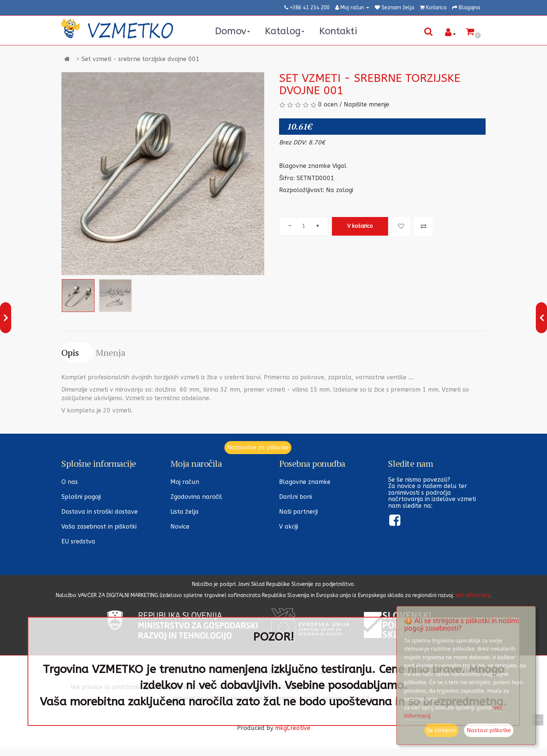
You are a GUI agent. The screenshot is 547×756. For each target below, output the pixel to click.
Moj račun (185, 482)
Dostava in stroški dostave (100, 512)
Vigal (339, 166)
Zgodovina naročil (196, 497)
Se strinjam (441, 730)
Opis (70, 353)
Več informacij (473, 595)
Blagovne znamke (305, 482)
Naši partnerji (298, 512)
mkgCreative (293, 728)
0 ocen (328, 104)
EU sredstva (78, 541)
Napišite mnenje (367, 104)
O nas (70, 482)
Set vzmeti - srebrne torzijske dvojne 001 (140, 59)
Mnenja (111, 353)
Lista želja (185, 512)
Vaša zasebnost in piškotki (99, 527)
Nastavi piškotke (489, 730)
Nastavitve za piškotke (258, 447)
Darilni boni (295, 497)
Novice (180, 527)
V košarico (360, 226)
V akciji (289, 527)
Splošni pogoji (81, 497)
